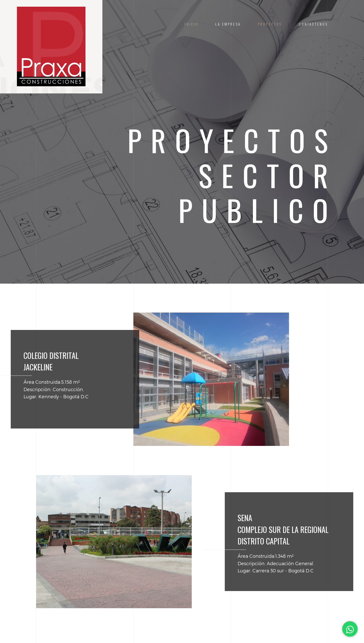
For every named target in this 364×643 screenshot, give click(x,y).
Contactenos (313, 24)
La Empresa (228, 24)
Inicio (191, 24)
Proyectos (270, 24)
